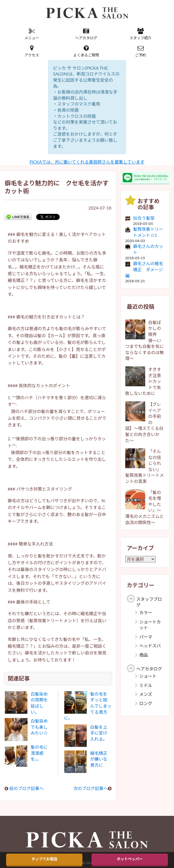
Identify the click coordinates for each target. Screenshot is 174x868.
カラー (146, 613)
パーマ (146, 637)
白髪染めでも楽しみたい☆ (39, 727)
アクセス (32, 51)
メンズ (146, 694)
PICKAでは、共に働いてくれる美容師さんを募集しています (87, 162)
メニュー (32, 34)
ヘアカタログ (86, 34)
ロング (146, 703)
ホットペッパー (130, 859)
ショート (148, 676)
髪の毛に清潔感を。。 (39, 753)
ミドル (146, 685)
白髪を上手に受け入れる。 (99, 733)
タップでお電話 (44, 859)
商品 (144, 655)
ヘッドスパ (150, 646)
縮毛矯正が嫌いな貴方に (99, 759)
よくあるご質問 (86, 51)
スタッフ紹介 (141, 34)
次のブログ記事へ (91, 788)
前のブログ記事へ (27, 788)
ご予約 (141, 51)
